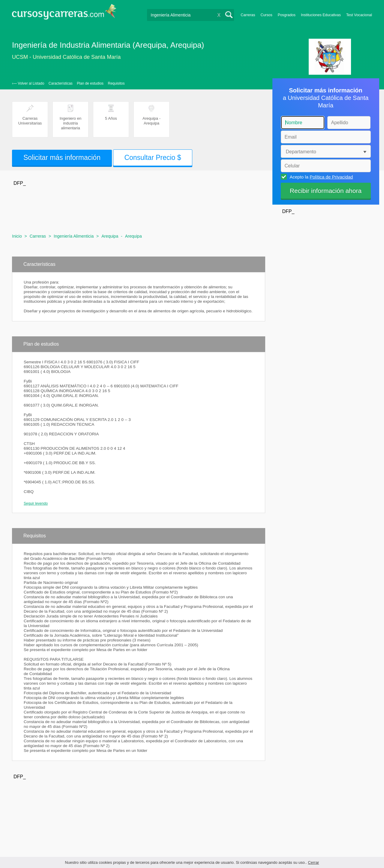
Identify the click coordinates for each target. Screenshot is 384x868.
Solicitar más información (62, 158)
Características (61, 83)
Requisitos (116, 83)
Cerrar (314, 862)
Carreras (248, 15)
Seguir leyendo (36, 503)
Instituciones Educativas (321, 15)
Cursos (266, 15)
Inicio (17, 236)
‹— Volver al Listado (28, 83)
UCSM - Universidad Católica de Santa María (66, 57)
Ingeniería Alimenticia (74, 236)
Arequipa (110, 236)
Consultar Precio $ (153, 158)
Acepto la (321, 177)
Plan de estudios (90, 83)
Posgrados (287, 15)
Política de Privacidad (331, 177)
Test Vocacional (359, 15)
